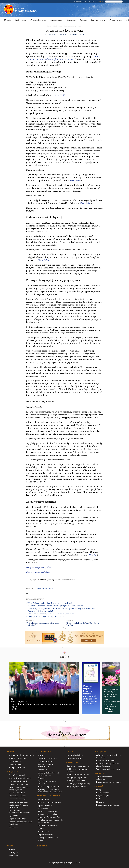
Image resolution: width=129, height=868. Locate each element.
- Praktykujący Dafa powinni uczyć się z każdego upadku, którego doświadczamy (61, 608)
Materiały (99, 786)
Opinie (41, 829)
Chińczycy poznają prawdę (79, 784)
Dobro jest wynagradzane (78, 774)
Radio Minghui (103, 793)
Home (49, 26)
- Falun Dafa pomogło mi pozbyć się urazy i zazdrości (49, 603)
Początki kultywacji (17, 775)
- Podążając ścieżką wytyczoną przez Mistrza (45, 616)
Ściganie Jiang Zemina (77, 787)
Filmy (99, 790)
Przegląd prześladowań (48, 758)
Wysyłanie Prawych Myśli (20, 778)
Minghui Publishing (79, 2)
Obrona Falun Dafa (17, 793)
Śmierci (41, 778)
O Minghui (14, 853)
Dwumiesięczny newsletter (108, 805)
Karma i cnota (98, 20)
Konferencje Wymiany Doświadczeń (18, 806)
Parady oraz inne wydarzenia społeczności (50, 821)
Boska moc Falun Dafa (18, 784)
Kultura (83, 20)
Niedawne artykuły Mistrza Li (109, 782)
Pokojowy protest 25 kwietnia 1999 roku (109, 756)
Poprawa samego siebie (73, 26)
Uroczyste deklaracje (76, 781)
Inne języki (100, 2)
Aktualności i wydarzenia (63, 20)
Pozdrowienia (44, 832)
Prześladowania (38, 20)
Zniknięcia (43, 770)
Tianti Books (91, 2)
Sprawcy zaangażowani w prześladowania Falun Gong (50, 791)
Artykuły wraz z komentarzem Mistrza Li (19, 811)
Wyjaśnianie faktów (17, 796)
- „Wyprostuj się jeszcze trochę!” (40, 611)
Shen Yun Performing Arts (49, 817)
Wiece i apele (44, 800)
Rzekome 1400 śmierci (106, 761)
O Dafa (8, 20)
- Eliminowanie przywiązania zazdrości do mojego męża (50, 614)
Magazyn (100, 802)
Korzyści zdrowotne (17, 758)
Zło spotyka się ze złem (77, 778)
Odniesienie (100, 773)
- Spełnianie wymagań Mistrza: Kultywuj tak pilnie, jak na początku (55, 606)
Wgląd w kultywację (17, 819)
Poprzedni (30, 620)
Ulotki (99, 799)
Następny (69, 620)
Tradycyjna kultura (75, 755)
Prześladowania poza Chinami (47, 782)
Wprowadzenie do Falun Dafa (21, 755)
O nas (10, 846)
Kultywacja (21, 20)
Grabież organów (45, 761)
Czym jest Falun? (16, 764)
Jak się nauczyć (15, 761)
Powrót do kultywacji (18, 781)
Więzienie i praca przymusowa (45, 766)
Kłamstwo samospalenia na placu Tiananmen (108, 765)
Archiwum (13, 856)
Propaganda (115, 20)
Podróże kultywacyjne (18, 799)
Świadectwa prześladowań (49, 787)
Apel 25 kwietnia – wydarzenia (46, 807)
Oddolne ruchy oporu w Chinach (77, 770)
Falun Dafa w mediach (47, 825)
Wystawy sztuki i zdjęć (48, 814)
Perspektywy (14, 827)
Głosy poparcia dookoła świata (48, 839)
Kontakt (12, 850)
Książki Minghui (103, 796)
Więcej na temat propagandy (108, 769)
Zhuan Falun (86, 203)
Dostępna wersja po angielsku (39, 567)
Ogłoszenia (14, 816)
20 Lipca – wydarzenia (48, 811)
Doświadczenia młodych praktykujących (19, 789)
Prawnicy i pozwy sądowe (78, 766)
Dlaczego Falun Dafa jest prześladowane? (48, 774)
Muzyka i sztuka (74, 758)
